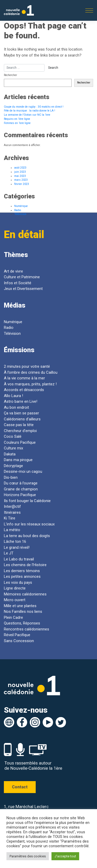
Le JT (9, 553)
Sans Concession (19, 641)
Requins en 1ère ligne (17, 119)
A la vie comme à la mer (24, 378)
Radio (18, 210)
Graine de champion (21, 489)
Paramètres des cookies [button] (28, 856)
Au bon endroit (16, 407)
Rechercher (10, 75)
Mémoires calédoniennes (25, 594)
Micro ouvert (15, 600)
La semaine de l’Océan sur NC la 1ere (27, 115)
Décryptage (13, 466)
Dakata (10, 454)
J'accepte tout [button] (65, 856)
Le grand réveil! (17, 547)
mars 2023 (21, 180)
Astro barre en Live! (21, 401)
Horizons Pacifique (20, 495)
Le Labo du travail (19, 559)
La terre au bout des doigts (27, 536)
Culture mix (13, 448)
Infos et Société (18, 283)
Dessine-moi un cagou (23, 471)
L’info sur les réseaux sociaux (29, 524)
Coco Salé (13, 436)
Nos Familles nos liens (23, 612)
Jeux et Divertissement (23, 289)
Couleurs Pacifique (20, 442)
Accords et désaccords (24, 390)
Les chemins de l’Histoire (25, 565)
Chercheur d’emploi (20, 431)
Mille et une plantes (20, 606)
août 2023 (20, 168)
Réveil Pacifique (17, 635)
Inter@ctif (12, 506)
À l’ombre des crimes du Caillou (31, 372)
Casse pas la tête (19, 425)
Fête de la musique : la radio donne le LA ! (29, 111)
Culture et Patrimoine (22, 277)
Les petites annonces (22, 577)
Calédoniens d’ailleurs (22, 419)
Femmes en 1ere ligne (17, 123)
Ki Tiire (10, 518)
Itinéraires (12, 512)
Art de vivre (13, 271)
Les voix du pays (18, 582)
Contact (20, 787)
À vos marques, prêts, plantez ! (30, 384)
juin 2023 (20, 172)
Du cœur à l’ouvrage (21, 483)
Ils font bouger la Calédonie (27, 501)
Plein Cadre (13, 617)
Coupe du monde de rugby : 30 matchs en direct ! (34, 107)
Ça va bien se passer (21, 413)
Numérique (21, 206)
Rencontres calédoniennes (27, 629)
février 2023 (22, 184)
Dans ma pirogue (18, 460)
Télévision (20, 214)
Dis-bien (11, 477)
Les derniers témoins (22, 571)
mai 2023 (20, 176)
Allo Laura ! (13, 396)
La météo (12, 530)
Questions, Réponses (22, 623)
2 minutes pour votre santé (27, 366)
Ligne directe (15, 588)
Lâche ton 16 (15, 541)
